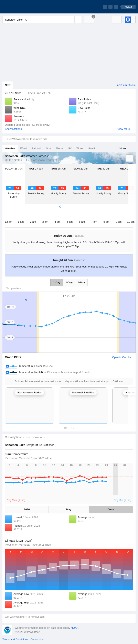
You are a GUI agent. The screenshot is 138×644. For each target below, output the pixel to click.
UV (70, 148)
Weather (10, 148)
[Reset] (71, 20)
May (69, 509)
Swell (92, 148)
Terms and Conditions (15, 639)
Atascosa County (44, 160)
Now (8, 85)
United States (13, 160)
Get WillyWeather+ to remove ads (27, 139)
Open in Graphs (121, 357)
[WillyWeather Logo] (22, 7)
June (111, 509)
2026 (27, 509)
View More (124, 129)
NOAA (75, 628)
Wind (23, 148)
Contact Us (37, 639)
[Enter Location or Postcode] (42, 20)
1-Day (57, 282)
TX (28, 160)
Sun (49, 148)
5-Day (81, 282)
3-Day (69, 282)
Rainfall (36, 148)
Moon (59, 148)
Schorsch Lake (59, 160)
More (123, 148)
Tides (80, 148)
